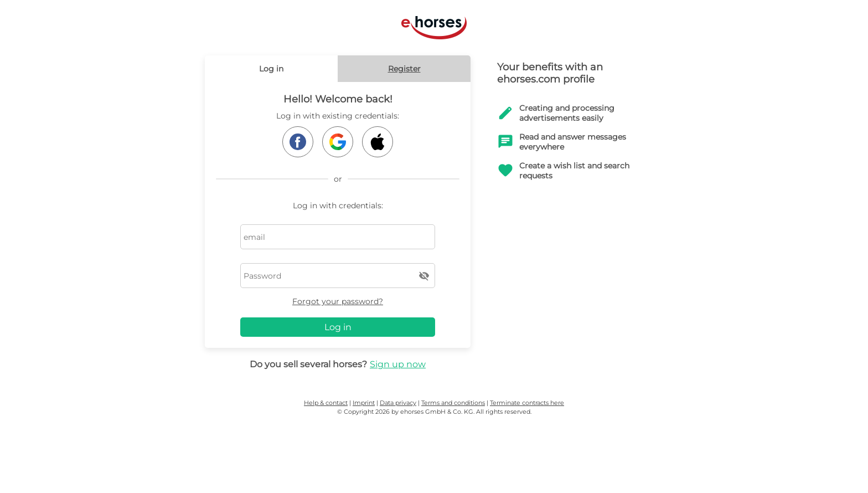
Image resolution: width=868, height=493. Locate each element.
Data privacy (398, 403)
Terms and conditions (453, 403)
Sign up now (398, 364)
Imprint (364, 403)
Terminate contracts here (527, 403)
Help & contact (326, 403)
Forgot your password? (338, 301)
